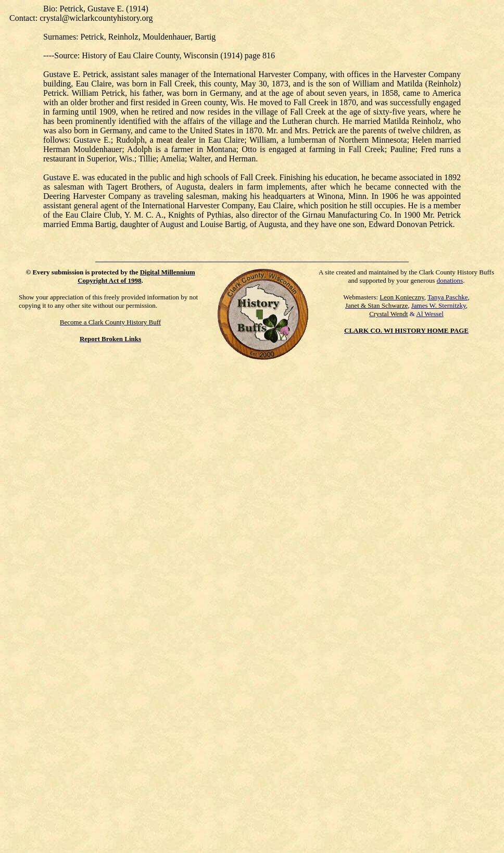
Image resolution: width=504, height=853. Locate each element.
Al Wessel (430, 314)
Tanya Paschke (448, 297)
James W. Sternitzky (439, 305)
